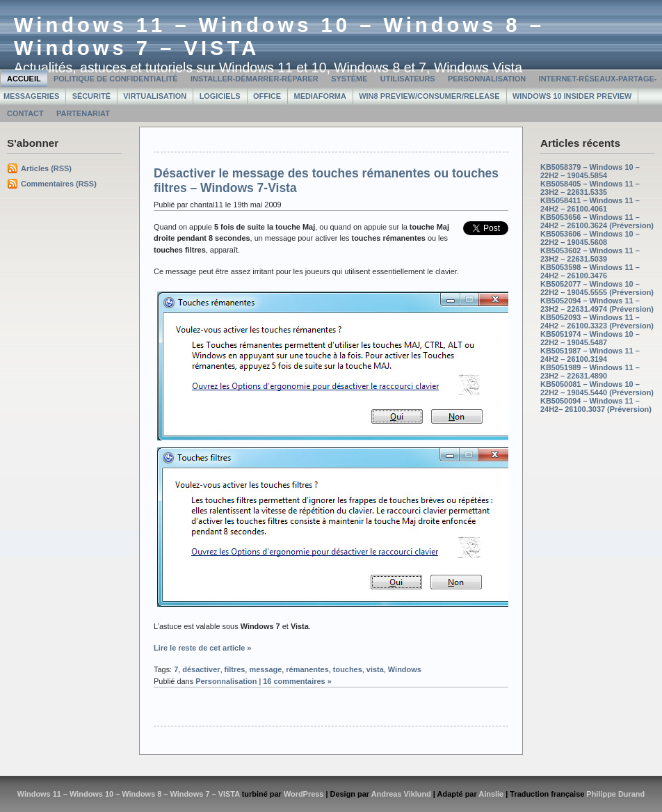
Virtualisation (155, 96)
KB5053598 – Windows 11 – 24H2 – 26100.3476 (590, 271)
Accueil (24, 79)
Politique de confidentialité (116, 79)
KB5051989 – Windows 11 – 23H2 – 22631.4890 (590, 372)
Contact (25, 113)
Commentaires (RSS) (59, 184)
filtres (235, 669)
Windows (405, 669)
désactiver (201, 669)
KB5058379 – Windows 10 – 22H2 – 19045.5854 (590, 171)
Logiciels (220, 96)
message (265, 669)
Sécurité (91, 96)
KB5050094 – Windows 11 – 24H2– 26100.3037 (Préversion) (596, 405)
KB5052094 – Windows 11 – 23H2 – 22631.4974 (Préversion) (597, 305)
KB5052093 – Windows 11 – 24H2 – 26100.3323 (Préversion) (597, 321)
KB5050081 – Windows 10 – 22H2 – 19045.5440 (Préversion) (597, 388)
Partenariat (83, 113)
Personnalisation (487, 79)
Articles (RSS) (46, 168)
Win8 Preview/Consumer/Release (429, 96)
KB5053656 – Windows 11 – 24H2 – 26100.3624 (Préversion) (597, 221)
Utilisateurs (408, 79)
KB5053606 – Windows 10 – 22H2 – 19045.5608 (590, 238)
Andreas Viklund (401, 794)
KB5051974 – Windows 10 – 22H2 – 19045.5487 (590, 338)
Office (267, 96)
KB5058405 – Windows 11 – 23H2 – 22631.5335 (590, 188)
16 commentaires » (297, 681)
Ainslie (491, 794)
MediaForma (320, 96)
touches (348, 669)
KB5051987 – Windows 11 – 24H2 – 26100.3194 (590, 355)
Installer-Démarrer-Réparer (255, 79)
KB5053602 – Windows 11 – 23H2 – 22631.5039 (590, 255)
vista (375, 669)
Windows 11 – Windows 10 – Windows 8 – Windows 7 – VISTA (129, 794)
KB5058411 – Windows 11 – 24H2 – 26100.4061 (590, 205)
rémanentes (307, 669)
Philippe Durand (615, 794)
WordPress (304, 794)
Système (349, 79)
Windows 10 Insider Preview (572, 96)
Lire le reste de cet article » (202, 648)
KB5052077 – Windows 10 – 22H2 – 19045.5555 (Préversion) (597, 288)
